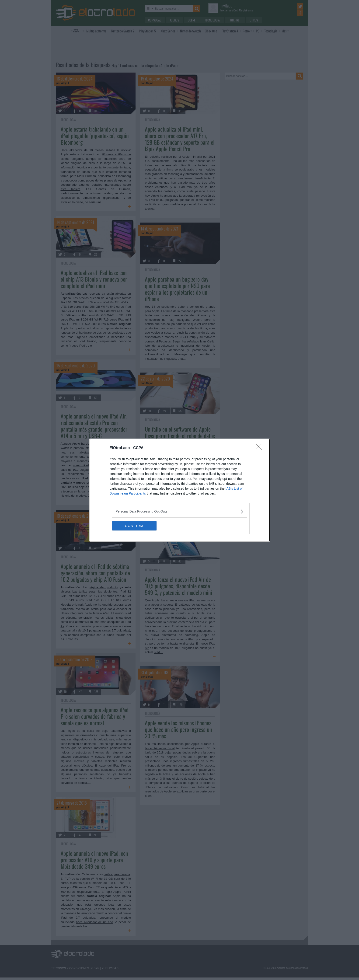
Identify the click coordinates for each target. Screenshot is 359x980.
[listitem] (180, 511)
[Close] (260, 448)
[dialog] (180, 490)
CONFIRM (134, 526)
